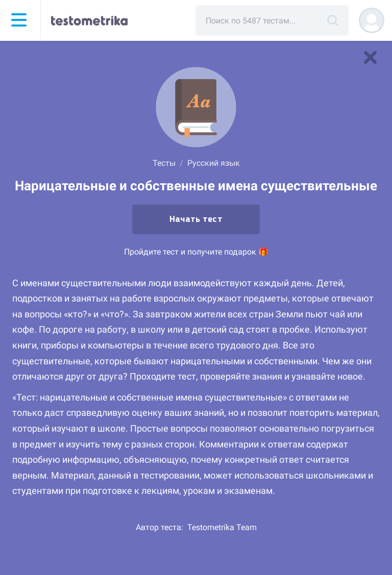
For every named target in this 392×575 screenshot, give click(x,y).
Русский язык (214, 163)
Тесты (164, 163)
